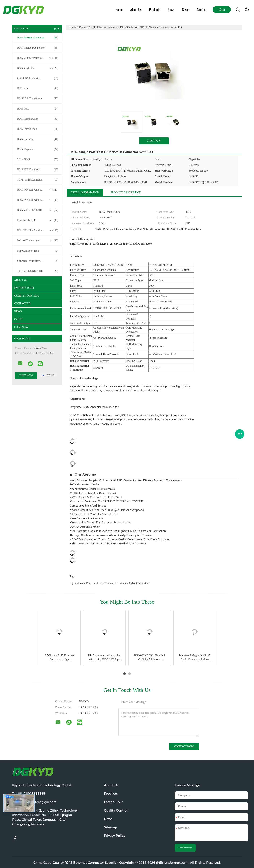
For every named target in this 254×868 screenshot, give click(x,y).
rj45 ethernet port (81, 583)
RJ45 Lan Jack (38, 139)
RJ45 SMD (38, 109)
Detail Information (85, 192)
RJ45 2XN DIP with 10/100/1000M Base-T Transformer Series (38, 200)
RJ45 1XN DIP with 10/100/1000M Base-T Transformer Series (38, 190)
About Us (136, 10)
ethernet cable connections (135, 583)
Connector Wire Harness (38, 261)
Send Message (185, 848)
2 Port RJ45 (38, 159)
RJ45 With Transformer (38, 99)
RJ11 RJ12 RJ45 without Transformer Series (38, 230)
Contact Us (22, 304)
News (171, 10)
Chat (222, 10)
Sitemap (111, 827)
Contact (202, 10)
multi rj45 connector (105, 583)
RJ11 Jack (38, 88)
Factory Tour (24, 288)
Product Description (126, 192)
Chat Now (21, 327)
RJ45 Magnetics (38, 149)
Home (119, 10)
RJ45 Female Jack (38, 129)
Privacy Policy (115, 836)
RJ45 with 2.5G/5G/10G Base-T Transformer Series (38, 210)
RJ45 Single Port (38, 68)
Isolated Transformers (38, 241)
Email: (34, 802)
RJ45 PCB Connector (38, 170)
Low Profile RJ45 (38, 220)
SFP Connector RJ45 (38, 251)
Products (155, 10)
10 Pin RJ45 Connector (38, 180)
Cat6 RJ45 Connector (38, 78)
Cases (186, 10)
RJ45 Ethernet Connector (38, 38)
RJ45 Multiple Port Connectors (38, 58)
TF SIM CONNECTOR (38, 271)
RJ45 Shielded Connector (38, 48)
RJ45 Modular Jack (38, 119)
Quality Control (27, 296)
